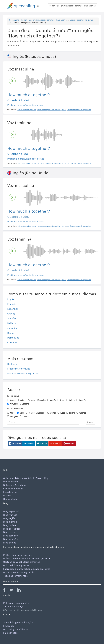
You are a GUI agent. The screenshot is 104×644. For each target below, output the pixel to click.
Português (13, 338)
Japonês (12, 328)
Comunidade (10, 499)
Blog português (12, 529)
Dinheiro (12, 364)
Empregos (9, 626)
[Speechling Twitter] (13, 591)
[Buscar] (43, 422)
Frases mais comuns (19, 369)
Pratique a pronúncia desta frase (26, 105)
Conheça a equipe (13, 489)
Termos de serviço (13, 606)
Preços (7, 495)
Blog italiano (10, 525)
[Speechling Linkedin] (21, 591)
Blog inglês (9, 518)
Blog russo (9, 532)
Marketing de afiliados (16, 629)
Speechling (14, 20)
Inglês (11, 299)
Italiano (12, 323)
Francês (12, 304)
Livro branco (10, 492)
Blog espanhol (11, 511)
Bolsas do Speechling (15, 485)
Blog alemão (10, 522)
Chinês (11, 314)
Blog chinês (10, 543)
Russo (11, 333)
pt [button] (39, 6)
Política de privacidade (16, 603)
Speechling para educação (18, 622)
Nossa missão (11, 482)
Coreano (12, 342)
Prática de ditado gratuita (18, 555)
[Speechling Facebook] (6, 591)
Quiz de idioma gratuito (16, 565)
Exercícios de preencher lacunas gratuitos (27, 569)
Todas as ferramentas (15, 576)
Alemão (12, 318)
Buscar (90, 422)
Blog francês (10, 515)
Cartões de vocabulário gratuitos (22, 562)
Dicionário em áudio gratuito (82, 20)
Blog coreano (10, 536)
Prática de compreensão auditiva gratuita (27, 558)
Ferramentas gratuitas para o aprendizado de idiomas (73, 6)
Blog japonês (10, 539)
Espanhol (13, 309)
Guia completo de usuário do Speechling (26, 478)
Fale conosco (10, 633)
